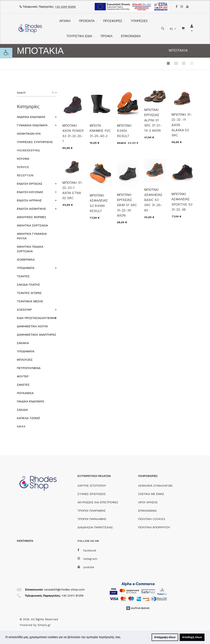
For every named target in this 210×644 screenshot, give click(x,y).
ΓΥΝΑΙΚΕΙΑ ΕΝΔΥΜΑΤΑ (32, 125)
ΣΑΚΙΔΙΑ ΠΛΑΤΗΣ (28, 285)
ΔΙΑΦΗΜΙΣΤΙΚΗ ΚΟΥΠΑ (32, 326)
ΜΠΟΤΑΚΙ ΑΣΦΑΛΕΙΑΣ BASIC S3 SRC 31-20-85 (153, 200)
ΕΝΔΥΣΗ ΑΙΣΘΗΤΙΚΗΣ (31, 209)
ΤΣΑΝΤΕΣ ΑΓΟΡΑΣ (29, 293)
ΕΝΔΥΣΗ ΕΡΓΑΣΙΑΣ (30, 184)
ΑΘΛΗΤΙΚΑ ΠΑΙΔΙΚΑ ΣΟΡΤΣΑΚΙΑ (30, 249)
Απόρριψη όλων (165, 637)
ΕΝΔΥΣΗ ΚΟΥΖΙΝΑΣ (30, 192)
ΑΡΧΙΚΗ (65, 21)
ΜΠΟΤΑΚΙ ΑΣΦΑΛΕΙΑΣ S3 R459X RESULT (99, 203)
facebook (87, 550)
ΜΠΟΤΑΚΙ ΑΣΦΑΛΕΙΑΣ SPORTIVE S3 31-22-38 (182, 202)
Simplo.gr (44, 625)
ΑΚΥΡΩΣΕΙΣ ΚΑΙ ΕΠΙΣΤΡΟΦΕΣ (98, 502)
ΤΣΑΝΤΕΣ (23, 276)
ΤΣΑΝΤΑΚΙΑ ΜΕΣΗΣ (30, 301)
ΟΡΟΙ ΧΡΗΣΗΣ (148, 502)
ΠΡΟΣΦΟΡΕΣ (113, 21)
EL (172, 29)
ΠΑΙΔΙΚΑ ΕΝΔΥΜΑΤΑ (30, 401)
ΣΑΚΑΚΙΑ (23, 343)
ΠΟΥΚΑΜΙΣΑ (25, 393)
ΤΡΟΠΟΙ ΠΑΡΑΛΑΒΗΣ (92, 519)
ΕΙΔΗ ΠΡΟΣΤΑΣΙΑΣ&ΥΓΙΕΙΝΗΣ (37, 318)
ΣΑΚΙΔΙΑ (22, 410)
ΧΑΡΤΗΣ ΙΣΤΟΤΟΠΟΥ (92, 486)
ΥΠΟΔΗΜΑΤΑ (26, 268)
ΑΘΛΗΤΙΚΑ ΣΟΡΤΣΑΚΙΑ (32, 225)
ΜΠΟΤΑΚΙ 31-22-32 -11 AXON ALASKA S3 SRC (182, 125)
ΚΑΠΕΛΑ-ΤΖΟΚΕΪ (28, 418)
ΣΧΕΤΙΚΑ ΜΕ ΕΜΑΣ (151, 494)
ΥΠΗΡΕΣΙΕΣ (139, 21)
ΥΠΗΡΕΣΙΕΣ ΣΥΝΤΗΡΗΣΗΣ (35, 142)
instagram (87, 559)
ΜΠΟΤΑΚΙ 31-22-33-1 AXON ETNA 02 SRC (73, 190)
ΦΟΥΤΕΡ (23, 376)
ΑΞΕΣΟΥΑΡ (24, 310)
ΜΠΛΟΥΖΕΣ (25, 360)
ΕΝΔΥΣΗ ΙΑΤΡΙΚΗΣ (29, 200)
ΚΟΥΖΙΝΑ (23, 159)
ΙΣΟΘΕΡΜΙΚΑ (26, 260)
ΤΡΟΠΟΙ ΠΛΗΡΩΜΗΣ (92, 511)
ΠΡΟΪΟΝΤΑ (87, 21)
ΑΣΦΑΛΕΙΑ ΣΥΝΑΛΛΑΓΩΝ (155, 486)
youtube (86, 567)
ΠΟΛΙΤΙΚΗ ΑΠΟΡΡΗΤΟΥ (154, 527)
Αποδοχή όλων (192, 637)
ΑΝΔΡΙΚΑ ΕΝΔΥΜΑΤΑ (31, 117)
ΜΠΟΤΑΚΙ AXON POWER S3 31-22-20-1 (73, 133)
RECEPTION (25, 175)
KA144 (21, 426)
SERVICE (23, 167)
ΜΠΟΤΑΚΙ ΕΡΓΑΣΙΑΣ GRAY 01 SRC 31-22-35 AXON (127, 205)
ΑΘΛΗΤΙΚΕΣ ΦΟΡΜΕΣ (32, 217)
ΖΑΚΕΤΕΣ (23, 385)
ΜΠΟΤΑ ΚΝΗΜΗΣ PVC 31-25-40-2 (100, 131)
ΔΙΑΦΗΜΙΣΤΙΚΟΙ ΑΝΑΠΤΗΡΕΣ (36, 335)
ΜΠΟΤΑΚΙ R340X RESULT (124, 131)
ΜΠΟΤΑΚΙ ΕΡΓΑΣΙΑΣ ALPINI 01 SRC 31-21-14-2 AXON (153, 120)
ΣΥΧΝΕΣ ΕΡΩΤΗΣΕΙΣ (92, 494)
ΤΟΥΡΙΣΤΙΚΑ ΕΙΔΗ (79, 36)
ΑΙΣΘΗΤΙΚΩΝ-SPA (29, 134)
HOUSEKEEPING (28, 150)
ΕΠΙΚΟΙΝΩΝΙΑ (131, 36)
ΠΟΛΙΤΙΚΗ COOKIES (152, 519)
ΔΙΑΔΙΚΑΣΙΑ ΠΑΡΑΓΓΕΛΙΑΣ (95, 527)
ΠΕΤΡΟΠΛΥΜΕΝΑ (29, 368)
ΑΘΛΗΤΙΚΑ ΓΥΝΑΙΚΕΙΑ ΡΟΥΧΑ (32, 236)
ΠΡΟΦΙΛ (107, 36)
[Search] (54, 93)
